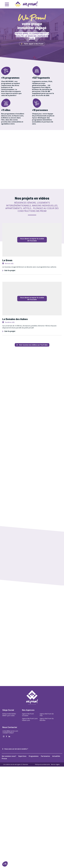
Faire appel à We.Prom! (32, 44)
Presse (4, 759)
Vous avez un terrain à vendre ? (15, 749)
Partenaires (45, 756)
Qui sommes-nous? (9, 756)
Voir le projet (9, 270)
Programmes (34, 756)
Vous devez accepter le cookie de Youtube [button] (32, 240)
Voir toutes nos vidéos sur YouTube (32, 345)
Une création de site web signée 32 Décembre (16, 764)
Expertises (22, 756)
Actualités (56, 756)
